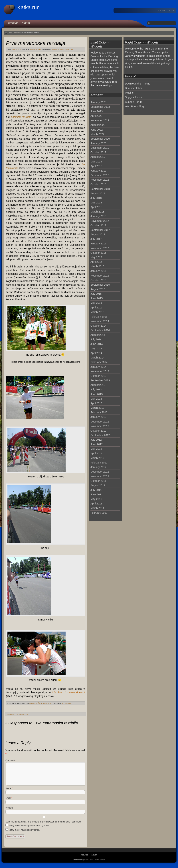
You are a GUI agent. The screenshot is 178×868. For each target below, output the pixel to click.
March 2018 (97, 212)
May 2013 (96, 399)
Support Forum (134, 102)
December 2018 (100, 175)
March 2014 (97, 358)
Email (9, 798)
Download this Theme (138, 84)
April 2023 (96, 116)
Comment (11, 760)
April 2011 (96, 504)
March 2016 (97, 266)
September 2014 (100, 330)
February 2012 (99, 463)
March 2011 (97, 508)
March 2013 (97, 408)
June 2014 (97, 344)
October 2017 (98, 225)
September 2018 (100, 189)
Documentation (134, 88)
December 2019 (100, 148)
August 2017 (98, 234)
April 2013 (96, 403)
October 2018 (98, 184)
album (172, 10)
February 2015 (99, 317)
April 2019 (96, 166)
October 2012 (98, 431)
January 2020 (98, 143)
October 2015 (98, 280)
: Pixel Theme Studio (96, 860)
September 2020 (100, 139)
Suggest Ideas (133, 97)
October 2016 (98, 253)
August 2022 (98, 125)
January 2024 (98, 102)
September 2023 (100, 107)
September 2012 (100, 435)
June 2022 (97, 130)
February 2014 (99, 362)
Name (9, 788)
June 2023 (97, 111)
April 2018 (96, 207)
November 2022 (100, 120)
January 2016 (98, 271)
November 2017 (100, 221)
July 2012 (96, 440)
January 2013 (98, 417)
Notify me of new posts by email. (24, 830)
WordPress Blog (134, 106)
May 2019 (96, 162)
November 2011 (100, 476)
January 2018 (98, 216)
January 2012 (98, 467)
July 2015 (96, 294)
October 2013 (98, 376)
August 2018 (98, 193)
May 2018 (96, 203)
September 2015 (100, 285)
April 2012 (96, 453)
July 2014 (96, 339)
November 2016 (100, 248)
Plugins (129, 93)
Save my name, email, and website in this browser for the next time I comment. (44, 822)
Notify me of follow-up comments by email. (29, 826)
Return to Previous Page (17, 714)
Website (9, 808)
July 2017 (96, 239)
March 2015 (97, 312)
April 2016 (96, 262)
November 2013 (100, 371)
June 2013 (97, 394)
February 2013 (99, 412)
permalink (66, 703)
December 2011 (100, 472)
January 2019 (98, 171)
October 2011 (98, 481)
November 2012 (100, 426)
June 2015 (97, 298)
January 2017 (98, 244)
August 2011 (98, 485)
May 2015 (96, 303)
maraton (17, 33)
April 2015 (96, 308)
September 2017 (100, 230)
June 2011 (97, 494)
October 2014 (98, 326)
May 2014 (96, 349)
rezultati (162, 10)
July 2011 (96, 490)
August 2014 (98, 335)
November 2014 (100, 321)
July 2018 (96, 198)
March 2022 (97, 134)
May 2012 (96, 449)
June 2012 (97, 444)
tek (72, 50)
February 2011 (99, 513)
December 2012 (100, 422)
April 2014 (96, 353)
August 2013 (98, 385)
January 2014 (98, 367)
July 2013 (96, 389)
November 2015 (100, 276)
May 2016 (96, 257)
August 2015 (98, 289)
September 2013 (100, 380)
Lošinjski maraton (21, 117)
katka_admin (35, 50)
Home (10, 33)
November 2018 (100, 180)
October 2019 (98, 152)
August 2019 (98, 157)
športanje (65, 50)
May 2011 (96, 499)
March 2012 (97, 458)
